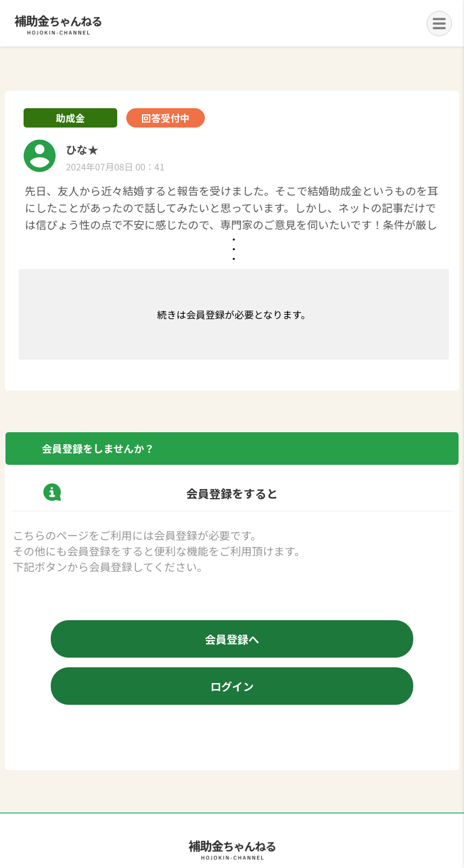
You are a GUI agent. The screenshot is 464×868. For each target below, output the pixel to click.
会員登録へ (232, 639)
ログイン (232, 686)
